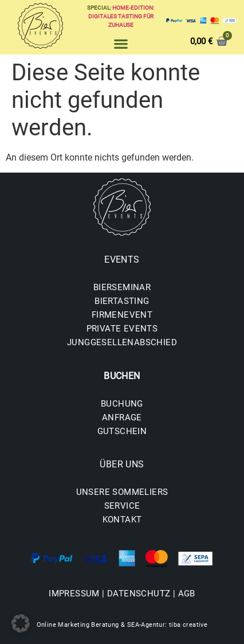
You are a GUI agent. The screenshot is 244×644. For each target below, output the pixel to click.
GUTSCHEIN (122, 431)
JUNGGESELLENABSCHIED (122, 342)
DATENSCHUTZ (139, 594)
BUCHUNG (122, 404)
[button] (121, 43)
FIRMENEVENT (122, 315)
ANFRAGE (122, 417)
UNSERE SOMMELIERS (122, 492)
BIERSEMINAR (122, 287)
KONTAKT (122, 520)
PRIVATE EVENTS (122, 329)
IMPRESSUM (74, 594)
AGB (187, 594)
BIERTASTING (122, 301)
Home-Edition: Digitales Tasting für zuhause (121, 16)
